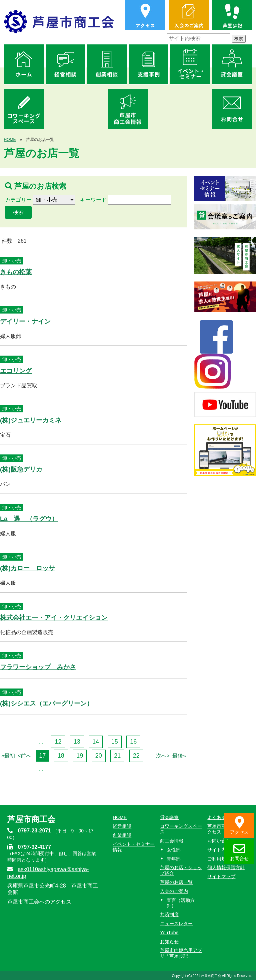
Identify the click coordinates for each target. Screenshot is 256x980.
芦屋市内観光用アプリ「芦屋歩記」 (181, 953)
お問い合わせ (221, 841)
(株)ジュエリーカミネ (31, 420)
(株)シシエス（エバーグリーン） (46, 703)
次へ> (163, 756)
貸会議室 (169, 817)
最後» (179, 756)
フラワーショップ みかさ (38, 667)
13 (77, 742)
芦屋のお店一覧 (176, 882)
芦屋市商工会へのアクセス (39, 902)
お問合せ (239, 852)
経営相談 (122, 826)
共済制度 (169, 915)
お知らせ (169, 942)
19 (80, 756)
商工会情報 (172, 841)
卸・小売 (12, 261)
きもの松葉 (16, 272)
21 (117, 756)
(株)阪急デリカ (21, 469)
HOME (10, 140)
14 (96, 742)
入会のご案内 (174, 891)
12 (58, 742)
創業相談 (122, 835)
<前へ (24, 756)
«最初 (8, 756)
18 (61, 756)
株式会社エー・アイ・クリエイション (54, 618)
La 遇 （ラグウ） (29, 519)
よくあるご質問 (224, 817)
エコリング (16, 371)
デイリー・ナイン (25, 321)
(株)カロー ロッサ (27, 568)
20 (99, 756)
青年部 (174, 859)
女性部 (174, 850)
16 (133, 742)
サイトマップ (221, 876)
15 (115, 742)
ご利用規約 (219, 859)
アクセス (239, 826)
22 (136, 756)
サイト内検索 (221, 850)
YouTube (169, 933)
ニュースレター (176, 924)
